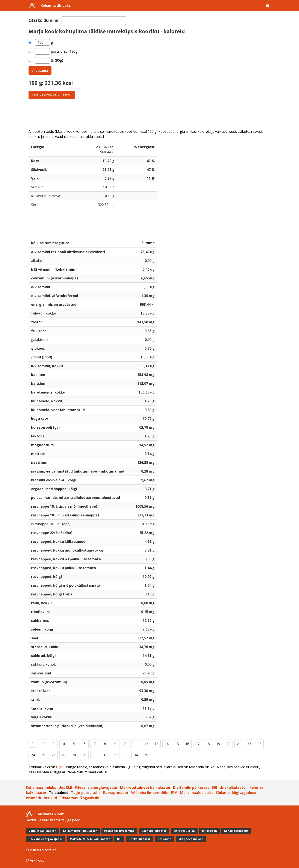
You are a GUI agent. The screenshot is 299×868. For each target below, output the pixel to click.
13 (156, 744)
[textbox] (94, 21)
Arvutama (40, 70)
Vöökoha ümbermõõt (149, 793)
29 (84, 755)
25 (43, 755)
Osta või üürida (184, 831)
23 (259, 744)
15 (177, 744)
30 (95, 755)
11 (136, 744)
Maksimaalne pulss (197, 793)
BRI (214, 787)
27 (64, 755)
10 (125, 744)
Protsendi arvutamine (119, 831)
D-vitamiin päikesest (191, 787)
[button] (267, 6)
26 (53, 755)
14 (167, 744)
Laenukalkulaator (154, 831)
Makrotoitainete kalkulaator (145, 787)
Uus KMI (65, 787)
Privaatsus (69, 798)
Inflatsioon (209, 831)
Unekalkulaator (233, 787)
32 (115, 755)
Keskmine (164, 839)
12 (146, 744)
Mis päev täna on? (191, 839)
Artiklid (50, 798)
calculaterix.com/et (41, 850)
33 (125, 755)
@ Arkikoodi (36, 860)
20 (228, 744)
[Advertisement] (149, 114)
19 (218, 744)
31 (105, 755)
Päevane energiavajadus (96, 787)
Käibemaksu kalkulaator (80, 831)
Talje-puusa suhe (86, 793)
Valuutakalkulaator (42, 831)
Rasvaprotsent (116, 793)
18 (208, 744)
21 (239, 744)
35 (146, 755)
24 (33, 755)
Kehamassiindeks (56, 6)
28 (74, 755)
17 (198, 744)
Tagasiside (90, 798)
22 (249, 744)
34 (136, 755)
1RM (174, 793)
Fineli (60, 767)
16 (187, 744)
